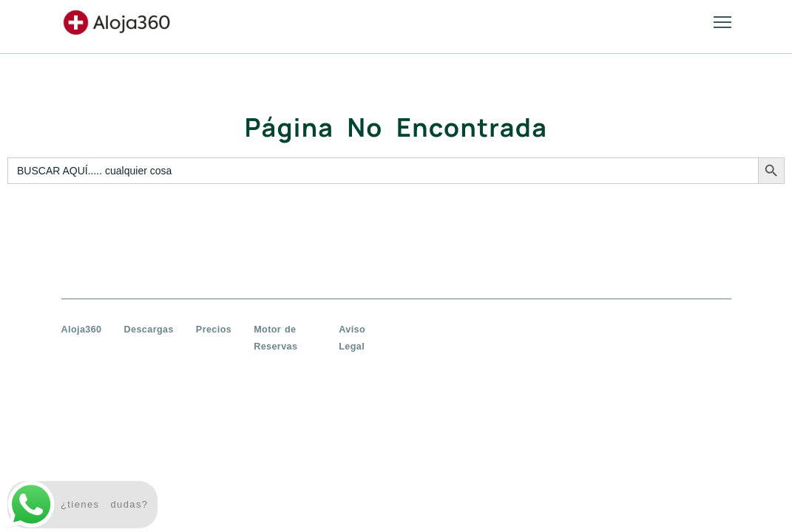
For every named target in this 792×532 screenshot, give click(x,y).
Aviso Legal (352, 338)
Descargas (149, 330)
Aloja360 (82, 330)
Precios (214, 330)
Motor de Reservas (275, 338)
